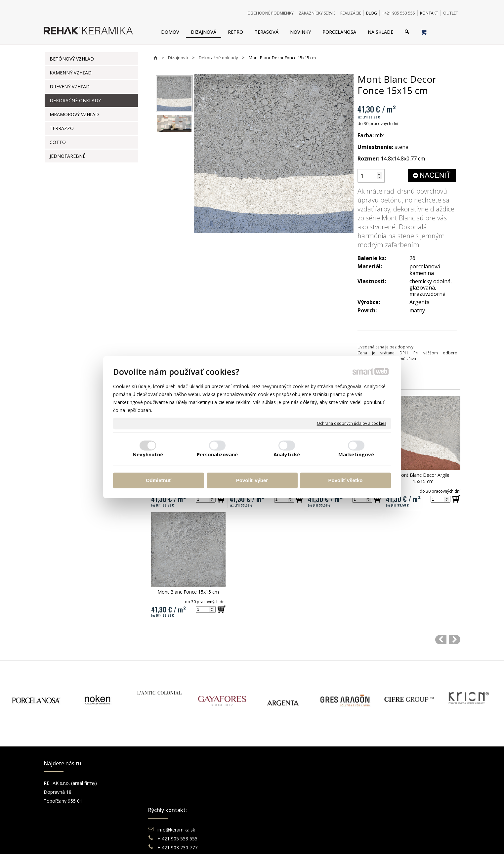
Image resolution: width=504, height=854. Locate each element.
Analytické (287, 454)
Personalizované (217, 454)
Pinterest (378, 810)
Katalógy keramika (283, 810)
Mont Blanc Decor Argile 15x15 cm (424, 478)
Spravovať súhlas (354, 841)
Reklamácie (276, 801)
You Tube (379, 801)
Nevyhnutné (148, 454)
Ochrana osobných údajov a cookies (352, 424)
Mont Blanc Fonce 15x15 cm (188, 592)
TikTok (376, 819)
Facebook (379, 783)
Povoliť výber (252, 481)
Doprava (273, 792)
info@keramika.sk (177, 783)
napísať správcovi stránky (234, 841)
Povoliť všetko (346, 481)
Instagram (380, 792)
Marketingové (356, 454)
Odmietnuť (159, 481)
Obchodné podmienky (287, 783)
